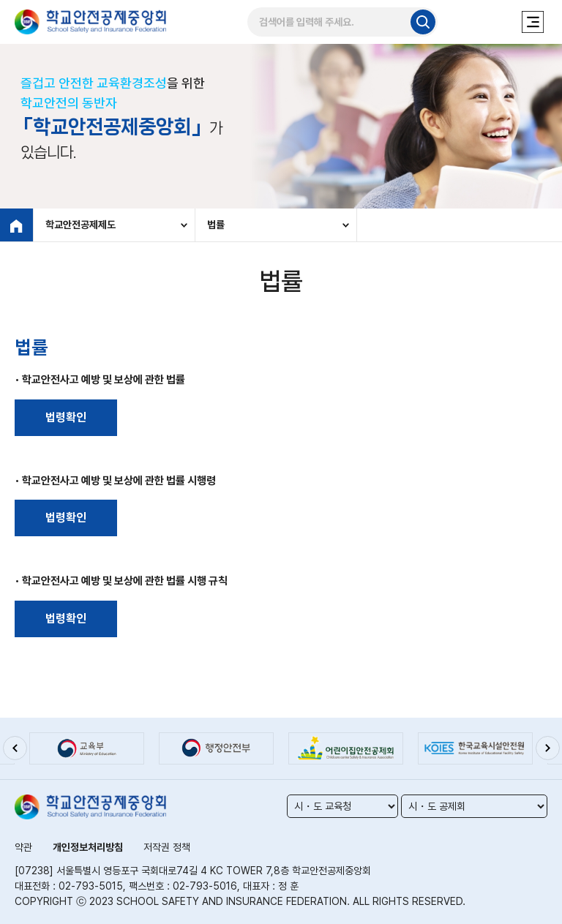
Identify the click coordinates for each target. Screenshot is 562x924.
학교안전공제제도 (80, 225)
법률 (216, 225)
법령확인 (66, 417)
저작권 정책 (167, 847)
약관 (23, 847)
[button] (15, 748)
